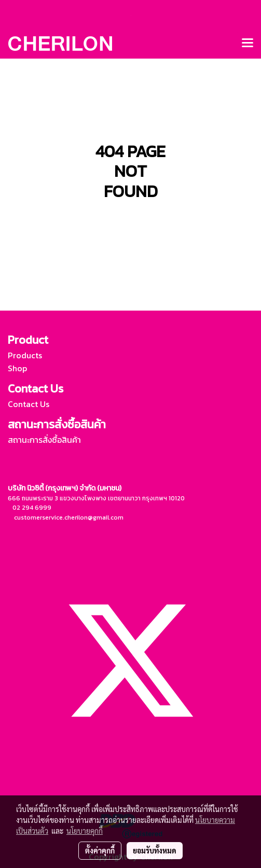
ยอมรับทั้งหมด (155, 850)
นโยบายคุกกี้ (85, 831)
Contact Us (29, 404)
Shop (17, 368)
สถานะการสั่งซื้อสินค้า (44, 440)
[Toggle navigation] (248, 44)
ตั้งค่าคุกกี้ (100, 850)
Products (25, 355)
